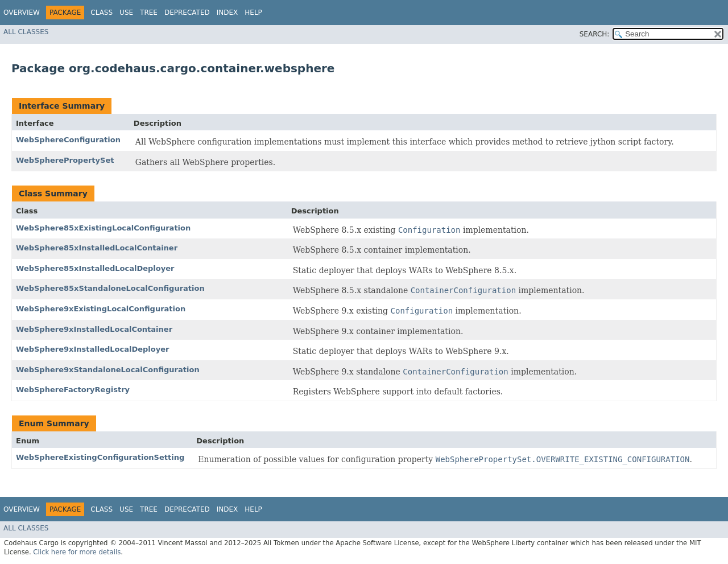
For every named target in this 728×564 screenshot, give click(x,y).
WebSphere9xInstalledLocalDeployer (92, 349)
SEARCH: (595, 34)
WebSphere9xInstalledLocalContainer (94, 329)
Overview (22, 13)
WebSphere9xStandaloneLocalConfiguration (108, 370)
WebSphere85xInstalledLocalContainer (97, 248)
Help (253, 13)
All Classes (26, 32)
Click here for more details (77, 552)
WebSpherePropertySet (65, 160)
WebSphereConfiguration (68, 140)
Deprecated (187, 13)
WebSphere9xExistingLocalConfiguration (101, 309)
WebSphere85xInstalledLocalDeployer (95, 268)
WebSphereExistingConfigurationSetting (100, 457)
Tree (149, 13)
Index (227, 13)
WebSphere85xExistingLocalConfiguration (103, 228)
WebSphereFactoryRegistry (73, 390)
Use (126, 13)
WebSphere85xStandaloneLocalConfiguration (110, 288)
